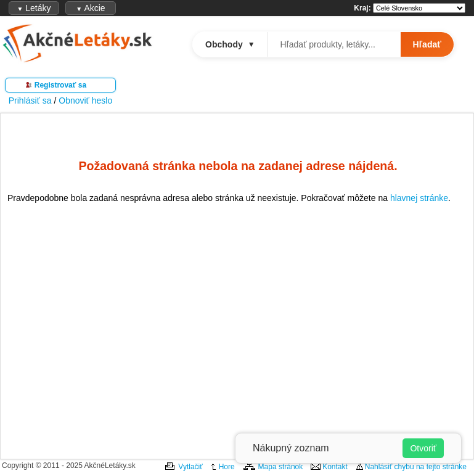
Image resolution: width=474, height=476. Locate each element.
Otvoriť (423, 448)
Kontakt (335, 467)
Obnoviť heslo (85, 101)
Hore (227, 467)
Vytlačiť (190, 467)
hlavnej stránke (419, 198)
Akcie (90, 8)
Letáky (34, 8)
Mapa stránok (281, 467)
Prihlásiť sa (30, 101)
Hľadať (427, 44)
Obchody (230, 44)
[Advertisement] (238, 329)
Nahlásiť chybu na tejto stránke (416, 467)
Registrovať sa (60, 85)
